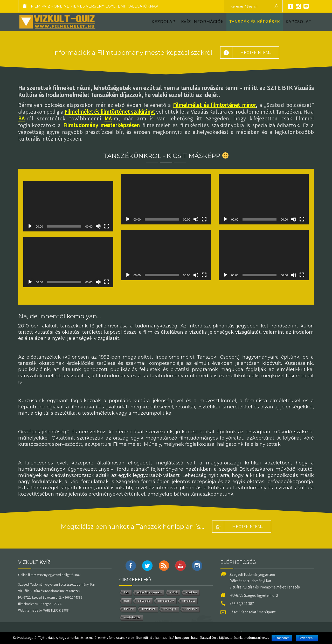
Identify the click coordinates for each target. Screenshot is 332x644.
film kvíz (129, 609)
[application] (68, 206)
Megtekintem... (246, 53)
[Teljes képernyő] (107, 226)
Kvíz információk (202, 22)
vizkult (174, 592)
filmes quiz (144, 601)
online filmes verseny (150, 592)
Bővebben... (307, 638)
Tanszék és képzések (255, 22)
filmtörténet (148, 609)
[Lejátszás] (30, 226)
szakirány (191, 592)
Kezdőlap (163, 22)
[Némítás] (98, 226)
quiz (127, 601)
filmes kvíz (191, 609)
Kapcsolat (298, 22)
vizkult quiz (170, 609)
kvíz (127, 592)
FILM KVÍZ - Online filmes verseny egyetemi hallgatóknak (88, 6)
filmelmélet (189, 601)
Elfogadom (282, 638)
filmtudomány (166, 601)
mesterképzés (132, 617)
